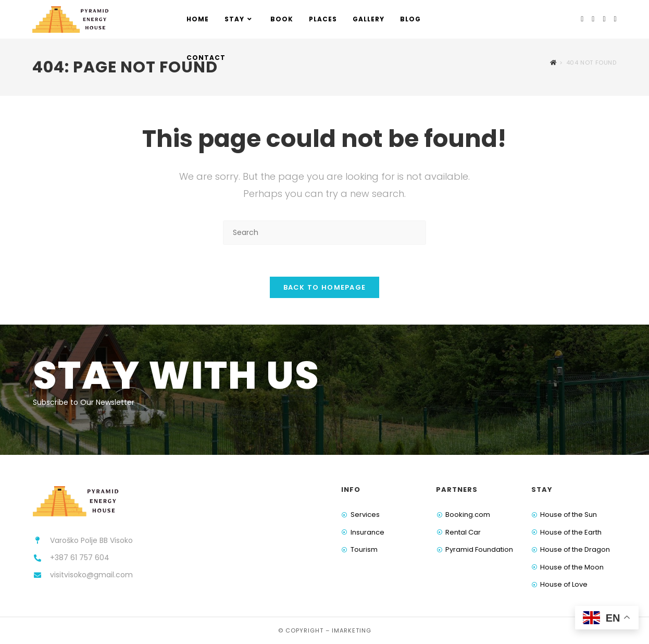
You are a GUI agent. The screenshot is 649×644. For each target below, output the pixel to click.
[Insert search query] (324, 233)
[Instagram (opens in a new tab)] (593, 19)
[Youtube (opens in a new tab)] (604, 19)
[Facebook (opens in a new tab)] (582, 19)
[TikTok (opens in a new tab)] (615, 19)
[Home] (553, 63)
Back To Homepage (325, 287)
